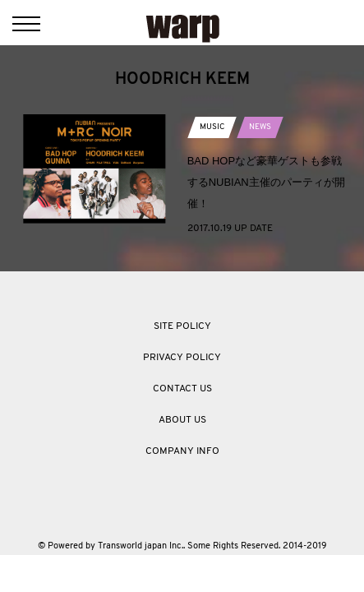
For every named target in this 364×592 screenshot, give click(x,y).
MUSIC (212, 127)
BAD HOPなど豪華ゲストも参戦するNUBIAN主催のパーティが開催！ (266, 182)
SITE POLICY (182, 326)
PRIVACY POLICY (182, 358)
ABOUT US (182, 420)
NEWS (260, 127)
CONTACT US (182, 389)
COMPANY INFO (182, 451)
